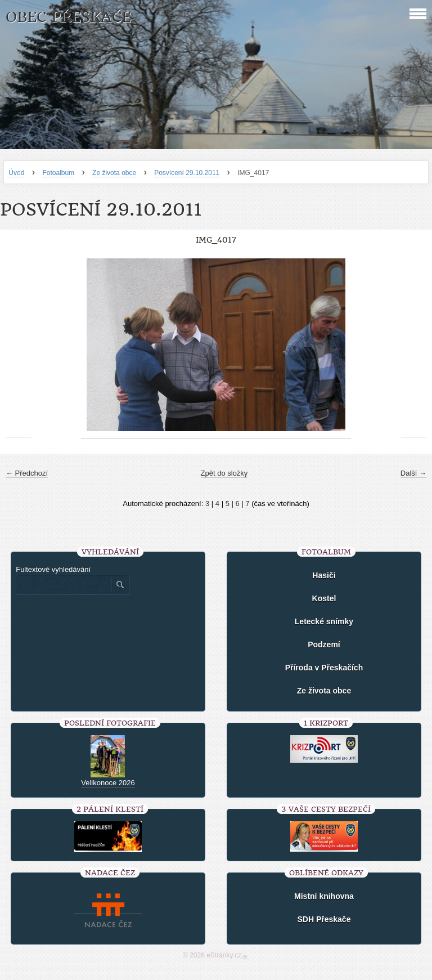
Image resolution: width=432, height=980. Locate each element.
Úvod (16, 173)
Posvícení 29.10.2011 (187, 173)
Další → (413, 473)
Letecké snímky (324, 621)
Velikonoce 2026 (108, 783)
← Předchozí (27, 473)
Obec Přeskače (68, 17)
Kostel (324, 598)
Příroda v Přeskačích (324, 668)
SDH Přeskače (324, 919)
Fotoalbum (58, 173)
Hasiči (324, 575)
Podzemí (324, 645)
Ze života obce (114, 173)
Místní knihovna (324, 896)
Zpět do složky (224, 473)
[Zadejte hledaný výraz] (63, 585)
